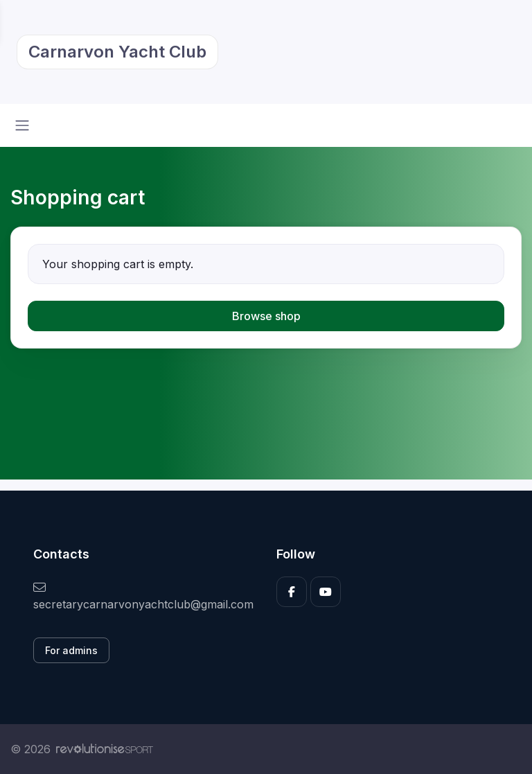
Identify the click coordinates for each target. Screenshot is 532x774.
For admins (71, 650)
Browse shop (266, 316)
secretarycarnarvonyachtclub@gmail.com (143, 596)
